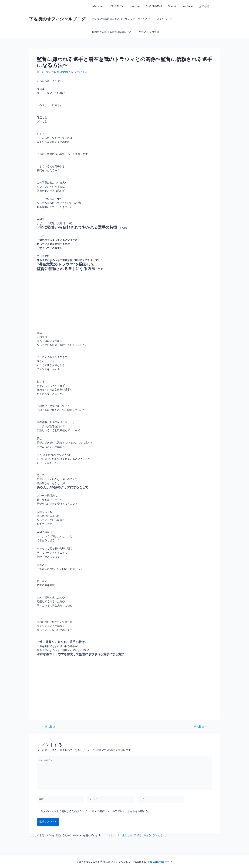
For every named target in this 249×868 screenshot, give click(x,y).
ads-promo (97, 6)
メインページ (162, 19)
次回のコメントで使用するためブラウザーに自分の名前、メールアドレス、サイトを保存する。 (96, 814)
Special (167, 6)
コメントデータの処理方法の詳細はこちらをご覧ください (136, 838)
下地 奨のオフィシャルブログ (57, 19)
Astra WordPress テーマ (159, 862)
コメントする (44, 72)
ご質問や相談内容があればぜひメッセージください (120, 19)
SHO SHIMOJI (149, 6)
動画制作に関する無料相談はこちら (195, 19)
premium (131, 6)
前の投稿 (49, 726)
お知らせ (196, 6)
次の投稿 (200, 726)
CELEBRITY (115, 6)
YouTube (181, 6)
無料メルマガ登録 (101, 32)
